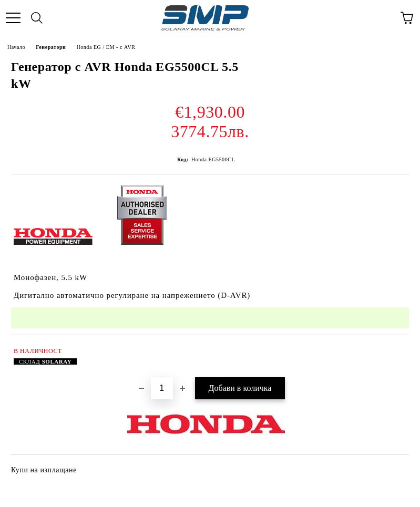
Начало (16, 47)
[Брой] (162, 388)
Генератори (51, 47)
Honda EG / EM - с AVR (106, 47)
